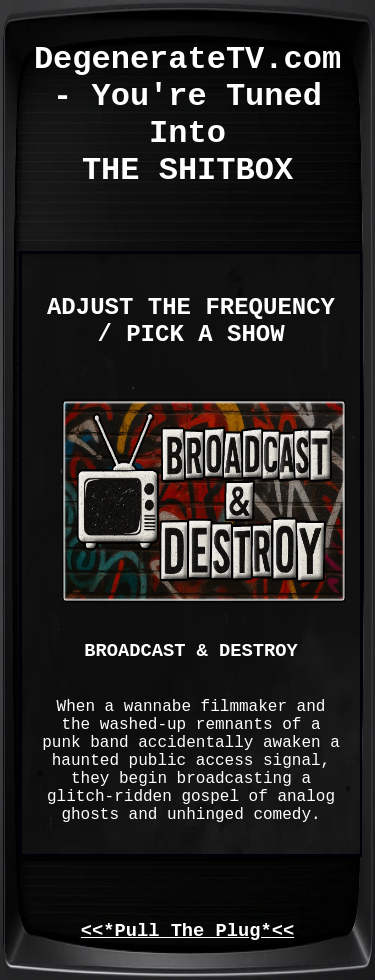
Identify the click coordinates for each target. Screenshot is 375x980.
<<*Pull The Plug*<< (187, 931)
